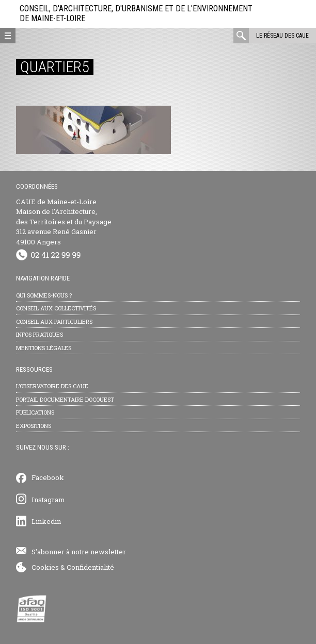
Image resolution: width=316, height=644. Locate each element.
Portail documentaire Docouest (65, 399)
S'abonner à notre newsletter (79, 552)
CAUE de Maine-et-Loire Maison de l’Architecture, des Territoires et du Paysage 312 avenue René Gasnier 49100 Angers (64, 222)
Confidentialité (90, 567)
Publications (35, 412)
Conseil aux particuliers (54, 321)
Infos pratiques (40, 334)
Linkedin (46, 521)
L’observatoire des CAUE (52, 386)
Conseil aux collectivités (56, 308)
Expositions (34, 426)
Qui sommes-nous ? (44, 295)
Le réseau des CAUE (282, 36)
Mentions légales (44, 348)
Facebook (48, 477)
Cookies (45, 567)
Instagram (48, 500)
